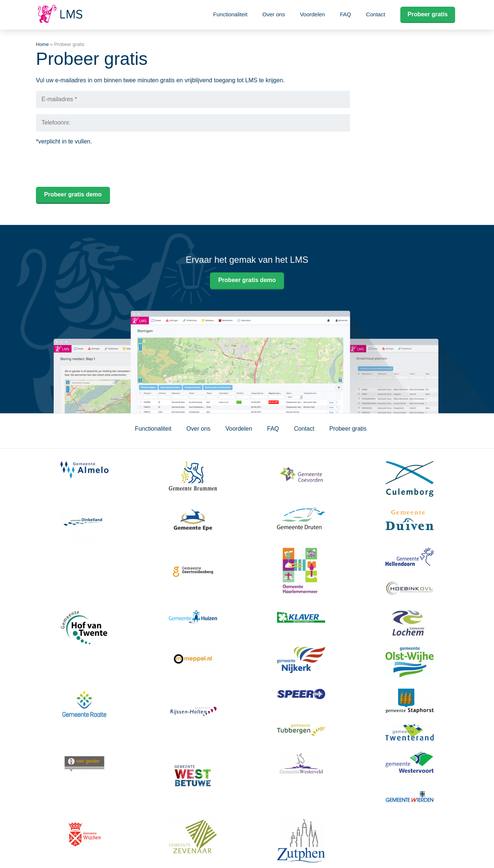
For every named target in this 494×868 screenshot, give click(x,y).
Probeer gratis (428, 14)
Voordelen (313, 14)
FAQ (346, 14)
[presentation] (92, 166)
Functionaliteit (231, 14)
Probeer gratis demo (247, 280)
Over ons (274, 14)
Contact (375, 14)
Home (42, 44)
